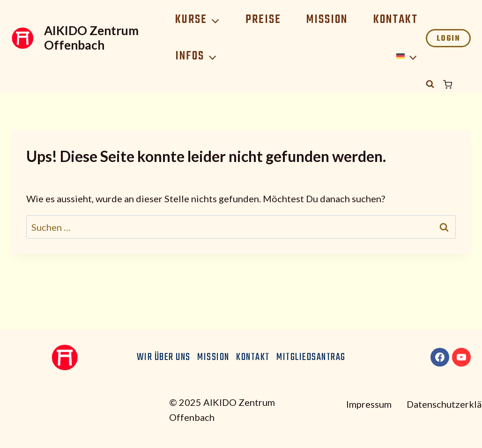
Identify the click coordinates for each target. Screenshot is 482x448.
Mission (327, 20)
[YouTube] (461, 357)
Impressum (369, 404)
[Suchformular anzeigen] (430, 84)
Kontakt (396, 20)
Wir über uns (164, 357)
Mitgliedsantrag (311, 357)
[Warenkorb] (457, 84)
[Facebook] (440, 357)
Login (449, 39)
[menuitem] (407, 57)
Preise (263, 20)
